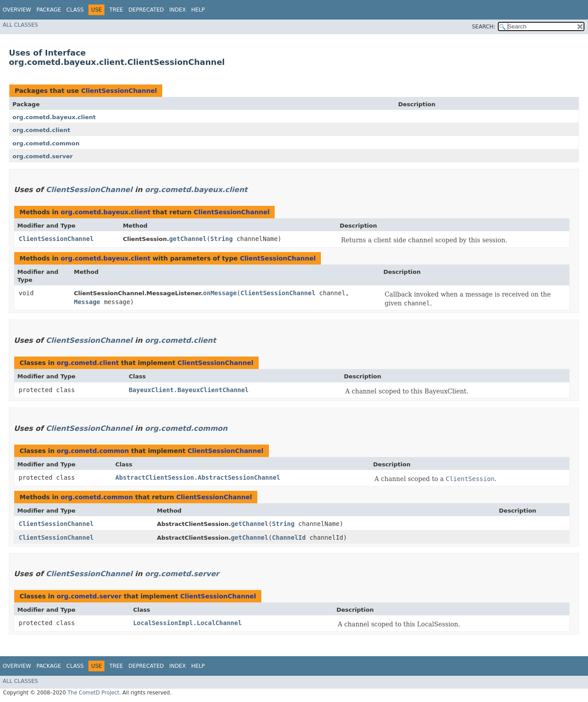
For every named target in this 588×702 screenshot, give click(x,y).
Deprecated (146, 10)
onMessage (220, 293)
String (222, 239)
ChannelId (289, 538)
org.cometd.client (41, 130)
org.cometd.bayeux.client (54, 117)
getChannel (188, 239)
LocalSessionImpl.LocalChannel (187, 623)
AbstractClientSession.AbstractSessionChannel (198, 477)
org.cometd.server (43, 156)
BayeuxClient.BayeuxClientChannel (189, 390)
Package (49, 10)
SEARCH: (484, 27)
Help (198, 10)
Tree (116, 10)
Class (75, 10)
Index (178, 10)
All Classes (20, 25)
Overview (17, 10)
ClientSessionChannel (119, 91)
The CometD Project (93, 693)
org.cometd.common (46, 143)
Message (87, 302)
